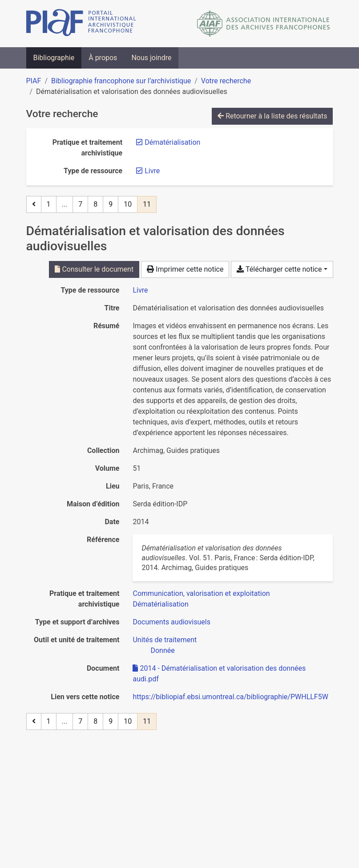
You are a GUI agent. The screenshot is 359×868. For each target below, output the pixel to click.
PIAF (34, 81)
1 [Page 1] (49, 204)
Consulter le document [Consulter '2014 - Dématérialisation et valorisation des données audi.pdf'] (94, 269)
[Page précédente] (34, 204)
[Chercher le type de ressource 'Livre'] (140, 290)
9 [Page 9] (111, 204)
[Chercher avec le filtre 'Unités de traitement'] (165, 640)
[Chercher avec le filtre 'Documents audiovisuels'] (171, 622)
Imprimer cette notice (185, 269)
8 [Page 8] (95, 204)
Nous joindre (151, 58)
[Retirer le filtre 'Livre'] (152, 171)
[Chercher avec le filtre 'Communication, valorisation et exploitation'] (201, 593)
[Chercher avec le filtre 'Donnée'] (162, 650)
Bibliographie (54, 58)
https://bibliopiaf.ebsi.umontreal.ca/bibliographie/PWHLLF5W (230, 697)
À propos (103, 58)
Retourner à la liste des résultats (272, 116)
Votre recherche (226, 81)
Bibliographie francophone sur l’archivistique (121, 81)
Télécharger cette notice (279, 269)
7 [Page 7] (80, 204)
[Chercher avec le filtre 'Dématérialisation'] (160, 604)
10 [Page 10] (128, 204)
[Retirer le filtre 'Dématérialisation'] (172, 142)
